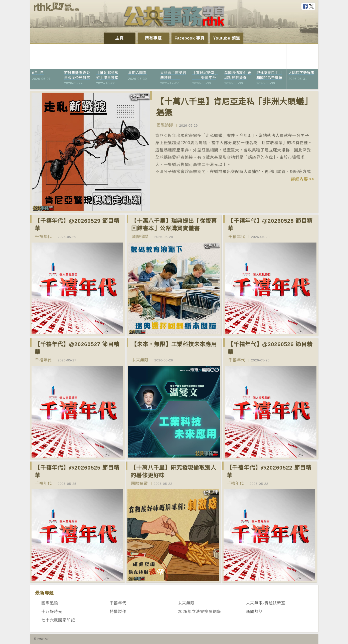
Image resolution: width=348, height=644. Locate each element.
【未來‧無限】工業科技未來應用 (174, 344)
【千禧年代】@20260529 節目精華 (77, 225)
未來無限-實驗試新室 (266, 603)
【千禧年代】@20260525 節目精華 (77, 472)
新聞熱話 (254, 612)
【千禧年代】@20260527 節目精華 (77, 348)
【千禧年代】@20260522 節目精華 (269, 472)
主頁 (119, 38)
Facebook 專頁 (190, 38)
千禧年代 (43, 237)
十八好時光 (52, 612)
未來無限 (140, 360)
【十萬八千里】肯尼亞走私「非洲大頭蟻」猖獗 (234, 107)
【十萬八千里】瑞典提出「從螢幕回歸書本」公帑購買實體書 (174, 225)
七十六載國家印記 (58, 620)
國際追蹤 (165, 125)
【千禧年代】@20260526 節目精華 (270, 348)
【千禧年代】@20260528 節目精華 (270, 225)
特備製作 (118, 612)
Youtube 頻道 (226, 38)
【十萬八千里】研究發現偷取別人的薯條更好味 (173, 472)
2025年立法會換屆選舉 (199, 612)
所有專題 (153, 38)
